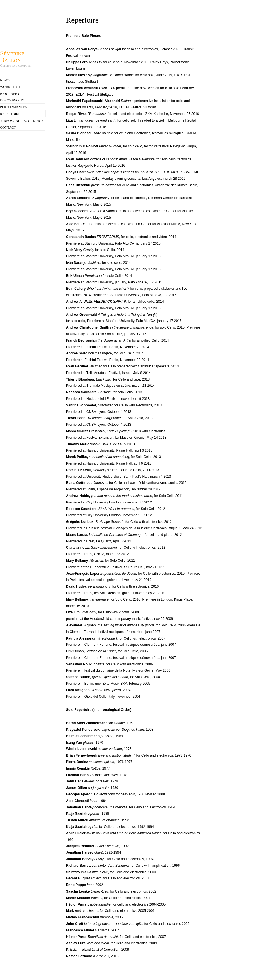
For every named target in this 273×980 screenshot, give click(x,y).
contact (8, 128)
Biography (10, 94)
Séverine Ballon (12, 56)
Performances (14, 107)
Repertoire (10, 114)
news (5, 80)
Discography (12, 100)
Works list (10, 87)
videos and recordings (22, 121)
